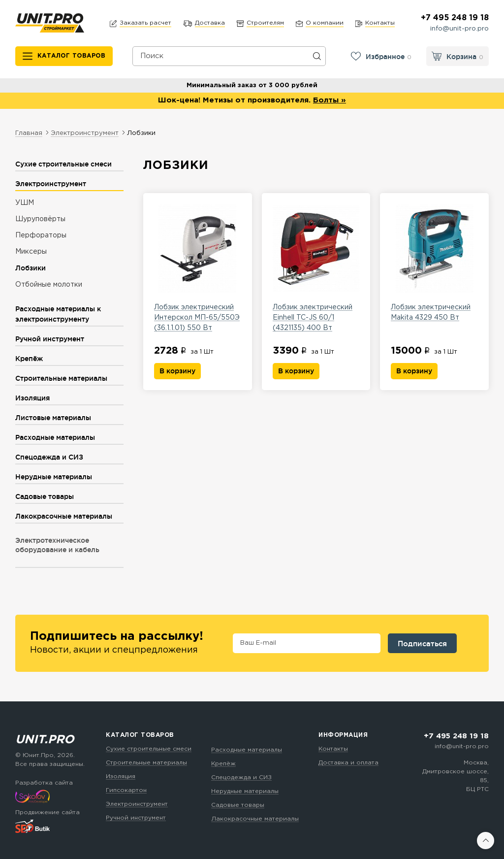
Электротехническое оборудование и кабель (57, 545)
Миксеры (31, 252)
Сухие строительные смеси (149, 749)
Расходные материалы (247, 750)
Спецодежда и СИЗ (241, 777)
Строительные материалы (146, 763)
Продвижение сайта (47, 812)
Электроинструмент (137, 804)
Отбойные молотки (49, 285)
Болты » (330, 100)
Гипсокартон (126, 790)
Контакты (333, 749)
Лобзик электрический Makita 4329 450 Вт (434, 262)
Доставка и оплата (348, 763)
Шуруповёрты (40, 219)
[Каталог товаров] (64, 56)
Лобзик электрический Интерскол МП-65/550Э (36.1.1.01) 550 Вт (198, 267)
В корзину (177, 371)
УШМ (25, 203)
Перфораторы (41, 235)
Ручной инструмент (136, 818)
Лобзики (31, 268)
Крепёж (223, 764)
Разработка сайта (44, 783)
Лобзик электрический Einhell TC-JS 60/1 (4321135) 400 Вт (316, 267)
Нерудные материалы (245, 791)
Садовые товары (238, 805)
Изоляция (121, 776)
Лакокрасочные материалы (255, 819)
